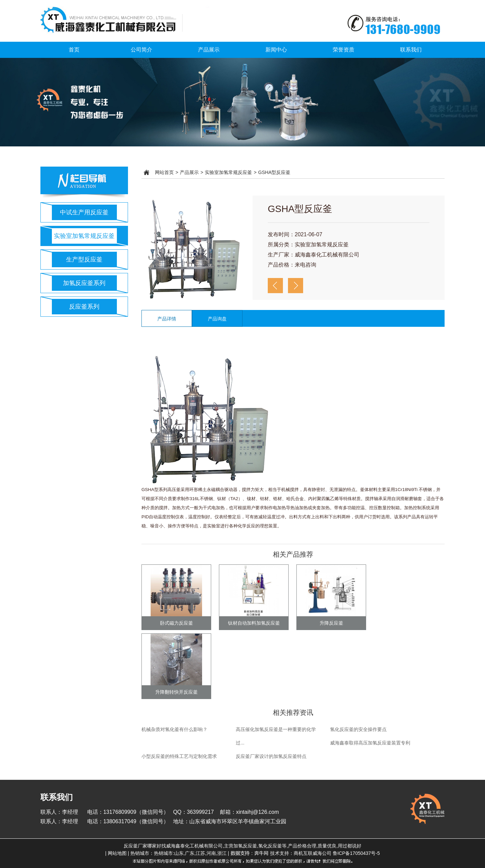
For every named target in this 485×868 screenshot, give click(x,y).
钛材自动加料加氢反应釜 (254, 623)
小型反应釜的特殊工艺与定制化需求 (179, 756)
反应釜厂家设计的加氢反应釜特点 (271, 756)
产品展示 (209, 50)
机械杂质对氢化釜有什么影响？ (174, 729)
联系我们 (411, 50)
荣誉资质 (344, 50)
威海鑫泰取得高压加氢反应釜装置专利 (370, 743)
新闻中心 (276, 50)
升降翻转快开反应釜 (176, 692)
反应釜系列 (84, 307)
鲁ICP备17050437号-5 (356, 853)
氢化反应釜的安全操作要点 (358, 729)
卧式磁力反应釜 (176, 623)
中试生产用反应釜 (84, 212)
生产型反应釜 (84, 259)
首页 (74, 50)
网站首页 (164, 172)
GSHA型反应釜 (274, 172)
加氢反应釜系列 (84, 283)
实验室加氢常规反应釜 (84, 236)
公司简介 (141, 50)
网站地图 (117, 853)
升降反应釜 (331, 623)
